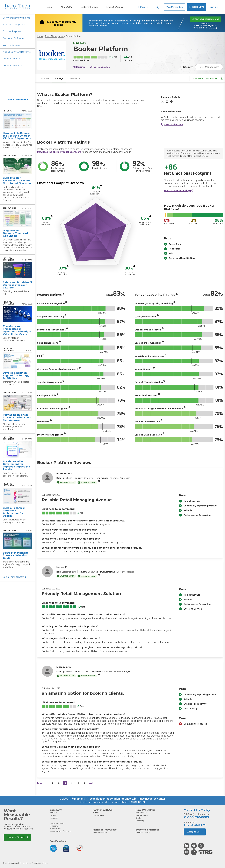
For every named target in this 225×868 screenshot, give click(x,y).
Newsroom (54, 818)
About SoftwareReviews (17, 52)
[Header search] (158, 7)
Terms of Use (55, 826)
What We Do (66, 7)
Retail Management (54, 36)
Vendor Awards (12, 59)
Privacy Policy (55, 829)
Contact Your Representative (206, 19)
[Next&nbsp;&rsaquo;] (85, 783)
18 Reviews (79, 67)
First (39, 783)
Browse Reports (12, 31)
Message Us (195, 832)
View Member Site (175, 7)
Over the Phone (142, 816)
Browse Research (100, 833)
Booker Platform (74, 36)
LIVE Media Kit (99, 816)
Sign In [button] (214, 7)
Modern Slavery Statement (61, 831)
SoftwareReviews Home (17, 18)
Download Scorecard (207, 79)
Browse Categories (14, 25)
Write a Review (12, 45)
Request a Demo (197, 7)
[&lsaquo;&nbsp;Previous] (46, 783)
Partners (96, 813)
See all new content (15, 577)
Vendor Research (13, 66)
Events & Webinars (115, 7)
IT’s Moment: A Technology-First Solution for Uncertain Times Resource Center (117, 799)
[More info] (101, 186)
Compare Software (14, 38)
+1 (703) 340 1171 (137, 802)
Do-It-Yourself (141, 813)
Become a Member (17, 837)
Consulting (140, 821)
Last (91, 783)
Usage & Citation (57, 823)
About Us (53, 813)
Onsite (138, 818)
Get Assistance (172, 125)
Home (49, 7)
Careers (53, 816)
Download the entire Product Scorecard (59, 152)
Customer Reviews (89, 7)
